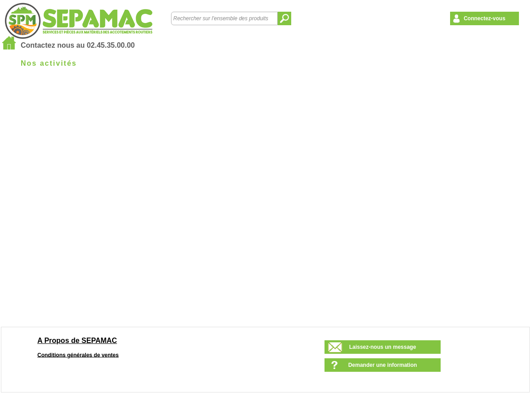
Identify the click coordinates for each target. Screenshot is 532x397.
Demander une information (383, 365)
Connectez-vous (485, 18)
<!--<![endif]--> (270, 201)
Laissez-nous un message (383, 347)
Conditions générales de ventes (78, 355)
